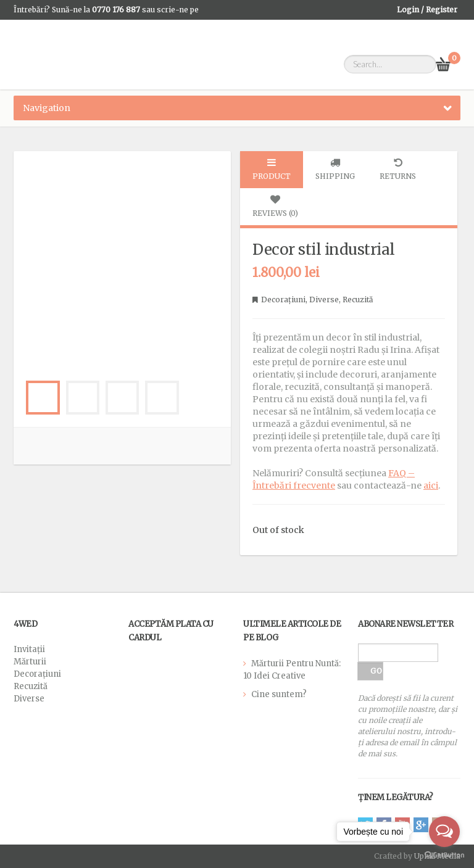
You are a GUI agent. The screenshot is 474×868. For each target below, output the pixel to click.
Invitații (29, 649)
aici (431, 486)
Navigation (47, 108)
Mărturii (30, 662)
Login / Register (427, 10)
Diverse (324, 300)
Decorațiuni (283, 300)
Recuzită (358, 300)
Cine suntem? (279, 694)
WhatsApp (32, 29)
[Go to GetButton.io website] (444, 855)
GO (376, 671)
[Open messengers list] (444, 832)
